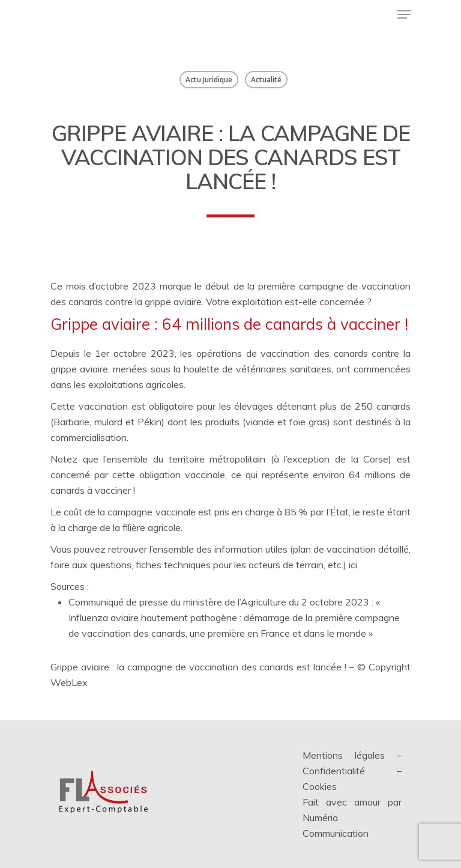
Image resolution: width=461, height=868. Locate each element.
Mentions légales (344, 755)
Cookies (320, 786)
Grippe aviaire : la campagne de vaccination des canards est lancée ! (198, 667)
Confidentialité (334, 771)
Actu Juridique (209, 80)
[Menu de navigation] (404, 14)
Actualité (266, 80)
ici (353, 565)
